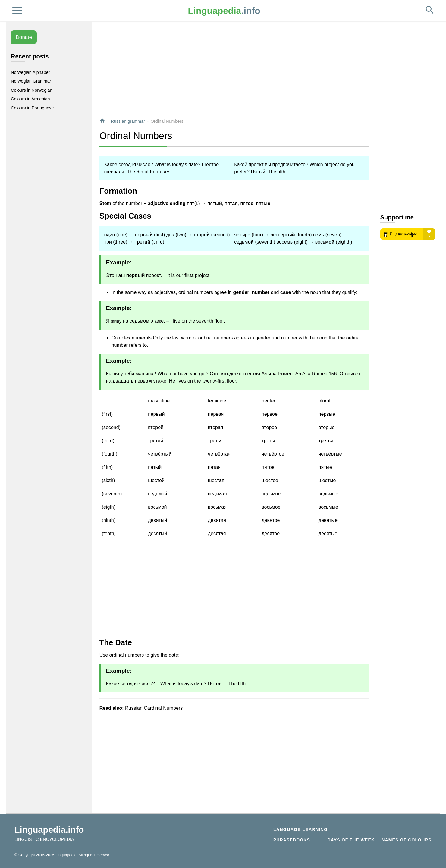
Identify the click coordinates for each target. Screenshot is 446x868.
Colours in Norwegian (32, 90)
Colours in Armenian (30, 99)
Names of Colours (407, 840)
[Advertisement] (234, 71)
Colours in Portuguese (32, 108)
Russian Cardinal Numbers (154, 708)
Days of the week (351, 840)
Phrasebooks (292, 840)
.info (224, 11)
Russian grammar (128, 121)
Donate (24, 37)
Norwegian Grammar (31, 81)
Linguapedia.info (49, 830)
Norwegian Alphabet (30, 72)
